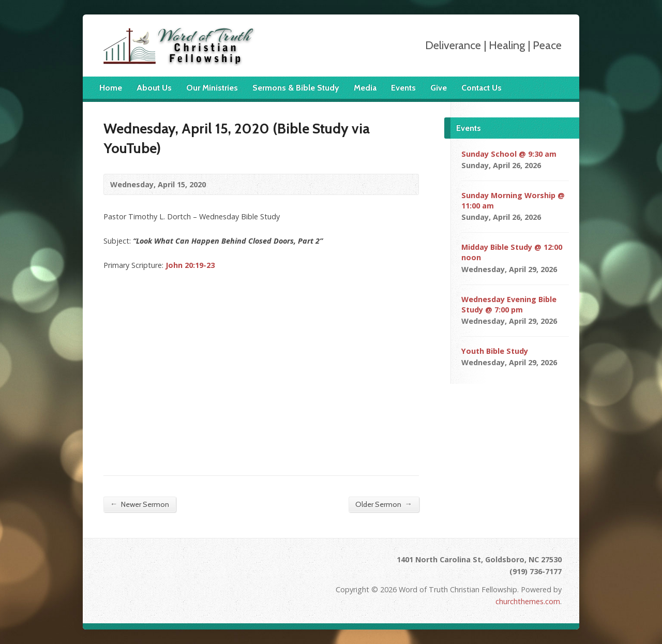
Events (403, 88)
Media (365, 88)
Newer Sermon (140, 504)
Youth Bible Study (495, 351)
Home (111, 88)
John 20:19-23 (190, 265)
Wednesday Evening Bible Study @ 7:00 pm (509, 304)
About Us (154, 88)
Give (439, 88)
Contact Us (482, 88)
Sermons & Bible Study (296, 88)
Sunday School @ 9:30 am (509, 154)
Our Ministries (212, 88)
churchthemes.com (528, 601)
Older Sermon (384, 504)
